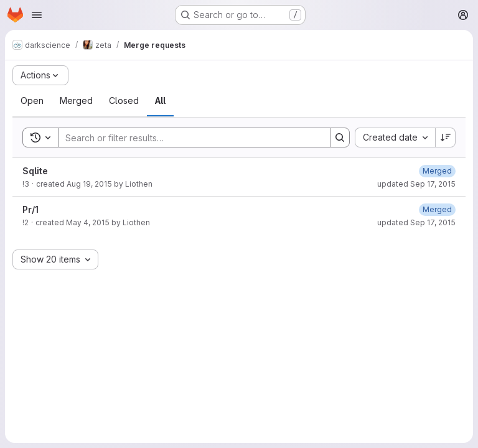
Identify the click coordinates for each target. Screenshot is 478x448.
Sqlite (35, 171)
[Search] (188, 138)
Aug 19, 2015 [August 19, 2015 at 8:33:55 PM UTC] (89, 184)
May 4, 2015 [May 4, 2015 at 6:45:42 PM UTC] (88, 222)
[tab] (32, 101)
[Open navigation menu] (37, 15)
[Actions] (40, 75)
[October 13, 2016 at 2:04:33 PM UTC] (437, 209)
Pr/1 (30, 209)
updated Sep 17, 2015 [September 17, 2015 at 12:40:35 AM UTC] (416, 184)
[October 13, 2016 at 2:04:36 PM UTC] (437, 171)
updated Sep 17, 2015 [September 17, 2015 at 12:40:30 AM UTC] (416, 222)
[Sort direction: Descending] (446, 138)
